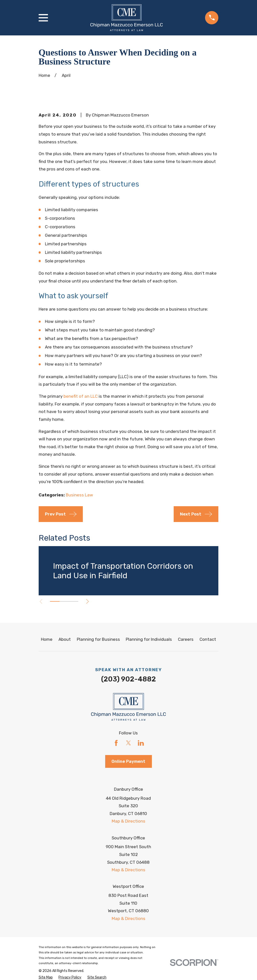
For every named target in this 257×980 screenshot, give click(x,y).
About (65, 639)
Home (47, 639)
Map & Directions (128, 821)
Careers (186, 639)
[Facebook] (116, 743)
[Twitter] (128, 743)
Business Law (79, 495)
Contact (208, 639)
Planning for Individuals (149, 639)
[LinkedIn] (141, 743)
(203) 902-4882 (128, 679)
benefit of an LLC (81, 396)
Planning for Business (98, 639)
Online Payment (128, 761)
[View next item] (87, 601)
